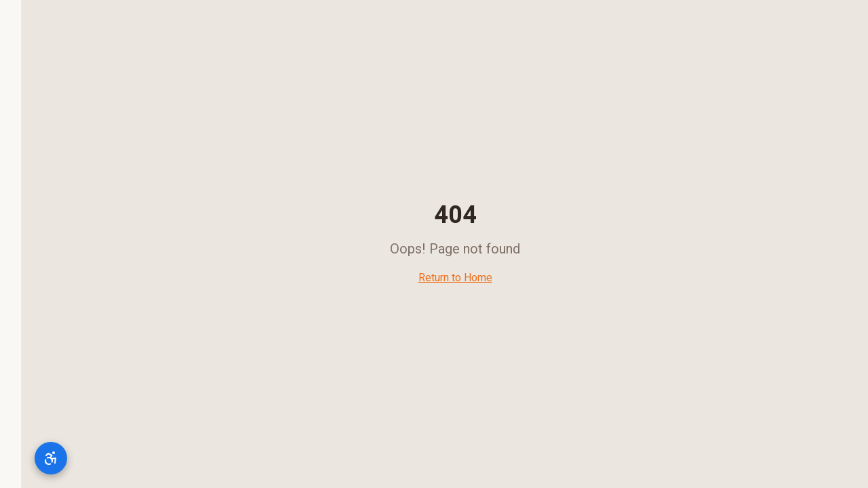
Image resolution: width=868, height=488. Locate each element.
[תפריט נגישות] (30, 458)
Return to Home (434, 278)
